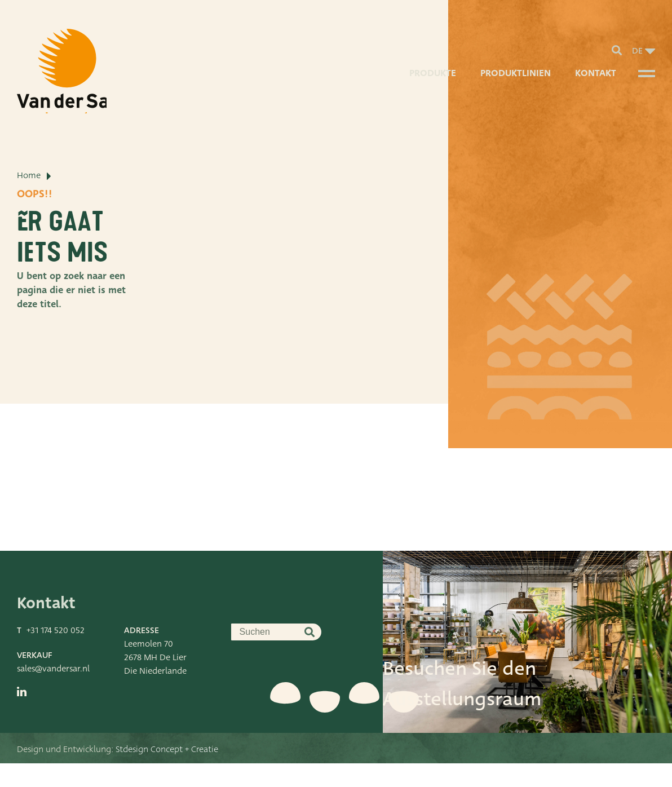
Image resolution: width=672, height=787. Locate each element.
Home (29, 217)
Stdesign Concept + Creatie (167, 773)
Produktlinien (514, 81)
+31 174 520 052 (56, 654)
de (637, 54)
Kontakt (594, 81)
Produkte (430, 81)
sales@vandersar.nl (53, 692)
